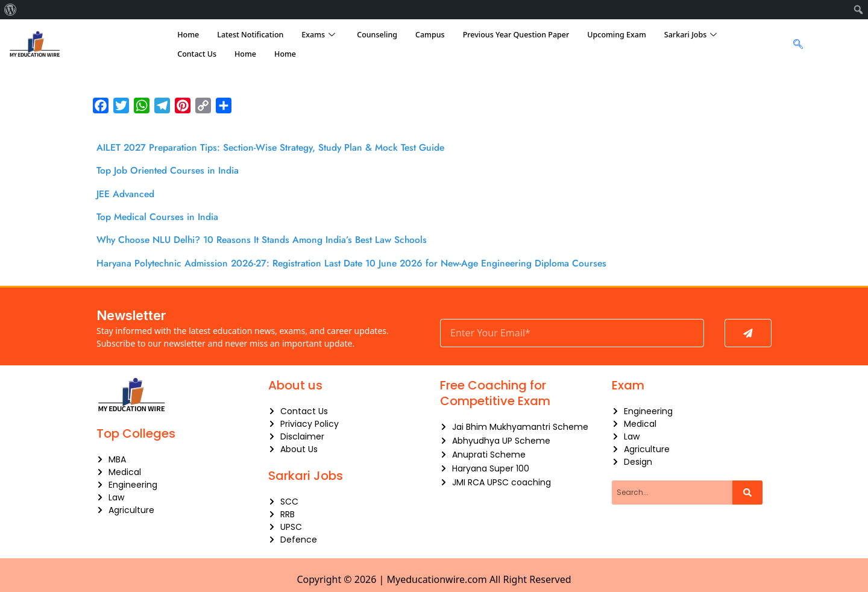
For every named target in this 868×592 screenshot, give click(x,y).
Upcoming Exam (617, 35)
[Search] (747, 493)
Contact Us (197, 54)
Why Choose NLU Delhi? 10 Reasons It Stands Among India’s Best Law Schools (275, 239)
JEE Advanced (128, 193)
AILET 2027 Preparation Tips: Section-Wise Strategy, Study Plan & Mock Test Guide (285, 147)
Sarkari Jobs (690, 35)
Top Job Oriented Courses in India (174, 170)
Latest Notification (250, 35)
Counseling (377, 35)
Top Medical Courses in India (162, 216)
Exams (318, 35)
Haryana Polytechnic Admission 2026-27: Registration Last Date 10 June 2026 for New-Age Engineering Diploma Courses (373, 262)
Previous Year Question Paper (516, 35)
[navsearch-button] (795, 45)
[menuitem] (11, 10)
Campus (430, 35)
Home (188, 35)
